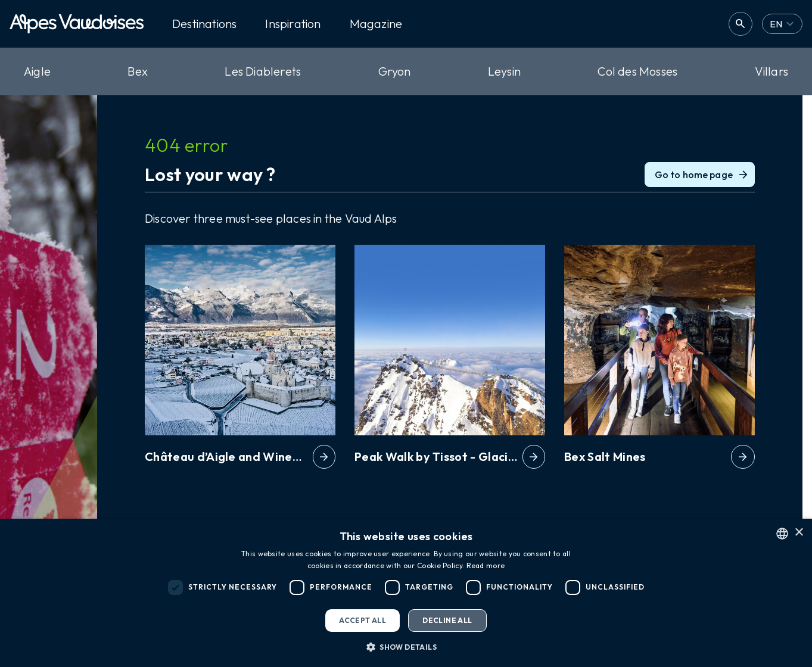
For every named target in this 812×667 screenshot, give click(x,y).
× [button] (799, 533)
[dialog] (406, 593)
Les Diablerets (263, 71)
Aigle (37, 71)
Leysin (504, 71)
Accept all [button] (363, 620)
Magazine (376, 24)
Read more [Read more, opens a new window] (486, 565)
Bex (138, 71)
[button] (406, 647)
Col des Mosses (637, 71)
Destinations (204, 24)
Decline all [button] (447, 620)
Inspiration (293, 24)
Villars (771, 71)
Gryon (395, 71)
